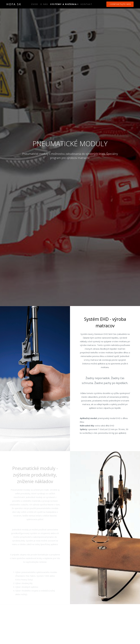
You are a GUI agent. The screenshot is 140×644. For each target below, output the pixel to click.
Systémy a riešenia (64, 4)
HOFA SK (14, 4)
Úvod (35, 4)
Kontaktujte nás (120, 4)
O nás (44, 4)
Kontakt (86, 4)
